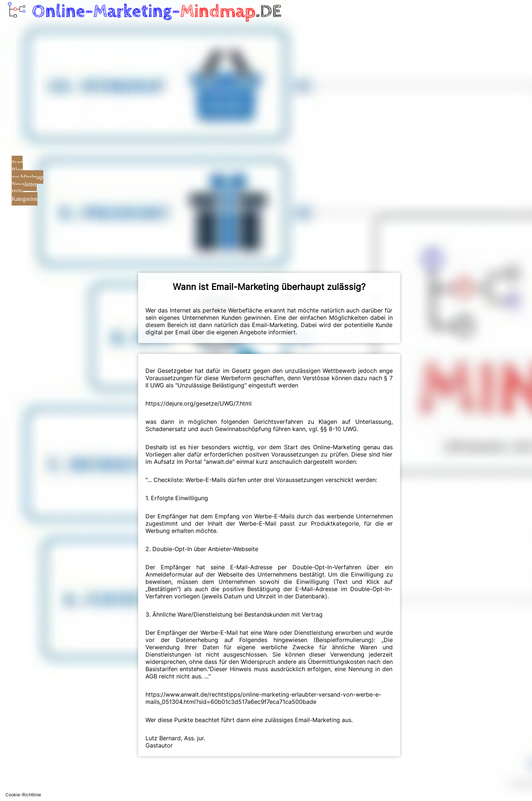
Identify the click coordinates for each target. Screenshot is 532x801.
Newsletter (24, 184)
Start (17, 162)
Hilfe (18, 192)
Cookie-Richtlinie (23, 795)
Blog (17, 170)
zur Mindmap (27, 177)
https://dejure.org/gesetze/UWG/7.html (199, 403)
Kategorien (25, 199)
